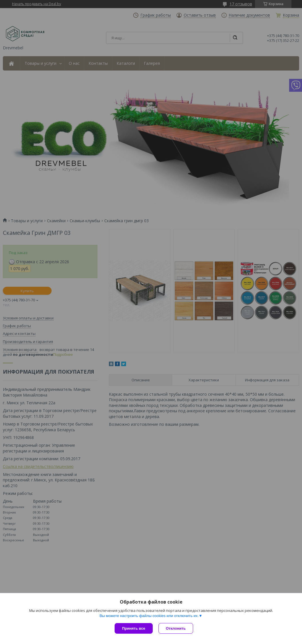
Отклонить (176, 628)
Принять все (134, 628)
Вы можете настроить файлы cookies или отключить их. (149, 616)
